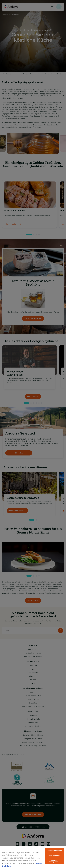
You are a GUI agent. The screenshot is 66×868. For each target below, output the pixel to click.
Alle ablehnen (54, 855)
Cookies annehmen (54, 850)
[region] (33, 857)
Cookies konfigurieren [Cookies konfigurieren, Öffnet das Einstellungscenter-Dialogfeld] (54, 861)
